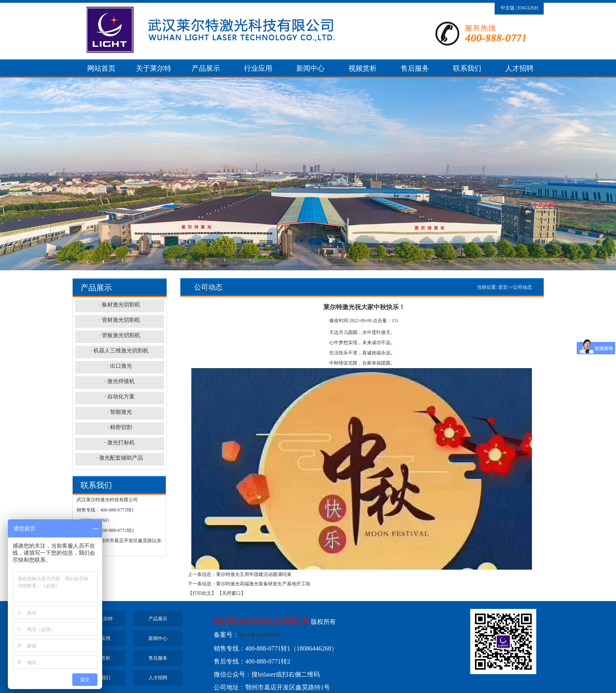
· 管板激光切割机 (120, 335)
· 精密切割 (120, 427)
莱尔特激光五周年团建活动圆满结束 (254, 574)
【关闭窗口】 (231, 593)
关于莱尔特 (154, 68)
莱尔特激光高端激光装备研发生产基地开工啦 (263, 584)
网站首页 (101, 68)
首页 (503, 287)
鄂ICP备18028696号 (259, 635)
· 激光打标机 (120, 443)
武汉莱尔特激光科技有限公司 (262, 621)
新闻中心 (310, 68)
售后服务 (415, 68)
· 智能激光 (120, 412)
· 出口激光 (120, 366)
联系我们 (467, 68)
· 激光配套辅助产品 (120, 458)
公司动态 (522, 287)
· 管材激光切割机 (120, 320)
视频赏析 (363, 68)
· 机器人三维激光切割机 (120, 351)
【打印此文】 (202, 593)
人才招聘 (519, 68)
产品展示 (206, 68)
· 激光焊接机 (120, 381)
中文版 (508, 8)
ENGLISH (528, 8)
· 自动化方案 (120, 397)
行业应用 (258, 68)
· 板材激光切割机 (120, 305)
